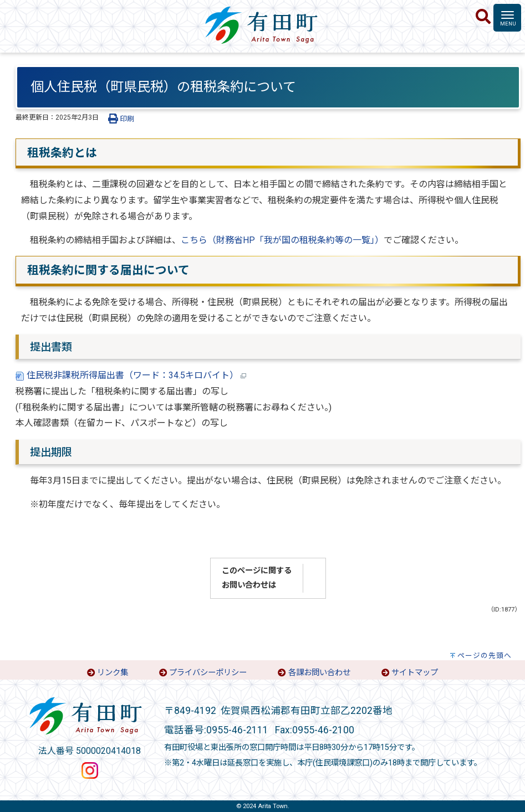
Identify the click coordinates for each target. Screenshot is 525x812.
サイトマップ (415, 673)
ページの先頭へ (485, 656)
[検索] (483, 17)
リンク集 (113, 673)
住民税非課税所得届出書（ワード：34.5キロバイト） (131, 375)
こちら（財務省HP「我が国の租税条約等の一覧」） (282, 240)
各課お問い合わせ (319, 673)
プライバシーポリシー (208, 673)
